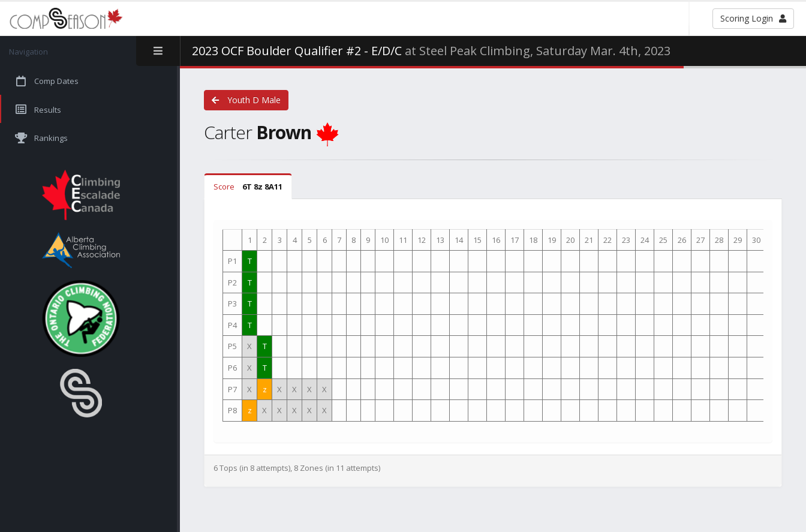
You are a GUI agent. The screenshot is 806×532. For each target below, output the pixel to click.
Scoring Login (753, 18)
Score (248, 187)
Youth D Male (246, 100)
